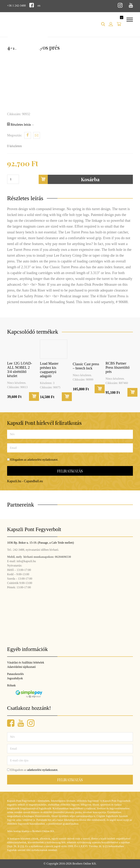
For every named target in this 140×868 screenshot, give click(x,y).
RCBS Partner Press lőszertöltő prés (118, 367)
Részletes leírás (20, 124)
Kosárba (69, 179)
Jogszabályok (15, 678)
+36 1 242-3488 (16, 6)
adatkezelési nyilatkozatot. (43, 460)
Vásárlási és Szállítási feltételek (26, 662)
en (39, 6)
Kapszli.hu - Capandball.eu (25, 481)
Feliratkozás (70, 471)
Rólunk (11, 685)
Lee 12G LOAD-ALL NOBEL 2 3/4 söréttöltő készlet (20, 370)
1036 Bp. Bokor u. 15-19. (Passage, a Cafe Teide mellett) (40, 543)
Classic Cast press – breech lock (86, 366)
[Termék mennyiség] (13, 179)
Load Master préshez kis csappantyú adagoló (49, 370)
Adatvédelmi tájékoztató (21, 667)
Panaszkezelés (15, 674)
